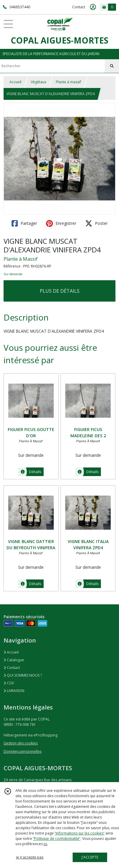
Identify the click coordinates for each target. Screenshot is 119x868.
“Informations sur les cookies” (80, 833)
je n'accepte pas (30, 857)
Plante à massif (68, 82)
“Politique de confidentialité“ (57, 839)
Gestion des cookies (21, 743)
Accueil (15, 82)
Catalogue (14, 660)
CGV (9, 683)
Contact (79, 7)
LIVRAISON (14, 691)
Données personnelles (23, 751)
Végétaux (39, 82)
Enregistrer (61, 223)
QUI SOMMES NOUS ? (23, 675)
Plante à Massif (21, 259)
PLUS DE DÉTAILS (60, 291)
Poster (96, 223)
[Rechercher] (112, 66)
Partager (24, 223)
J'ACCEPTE (90, 857)
